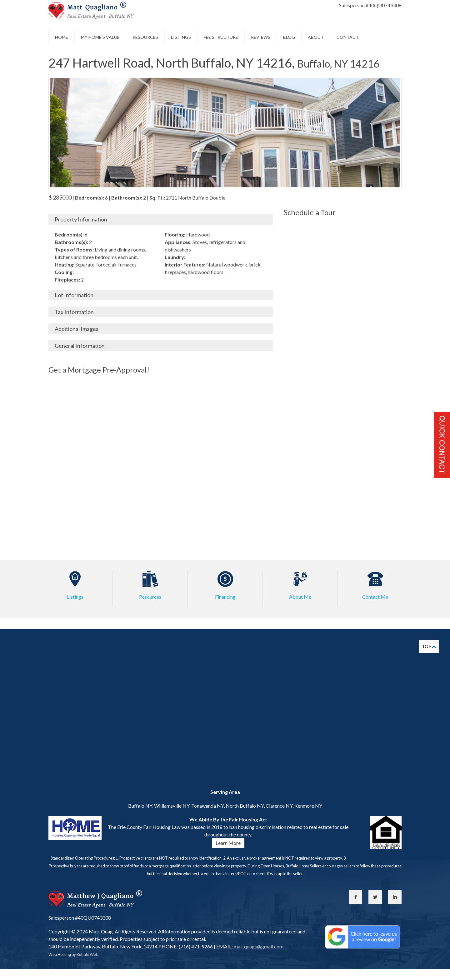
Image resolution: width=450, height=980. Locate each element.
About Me (300, 597)
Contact (348, 37)
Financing (225, 597)
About (316, 37)
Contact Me (375, 597)
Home (62, 37)
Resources (145, 37)
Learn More (228, 843)
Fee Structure (221, 37)
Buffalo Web (87, 954)
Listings (181, 37)
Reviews (261, 37)
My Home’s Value (100, 37)
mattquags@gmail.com (258, 946)
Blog (289, 37)
